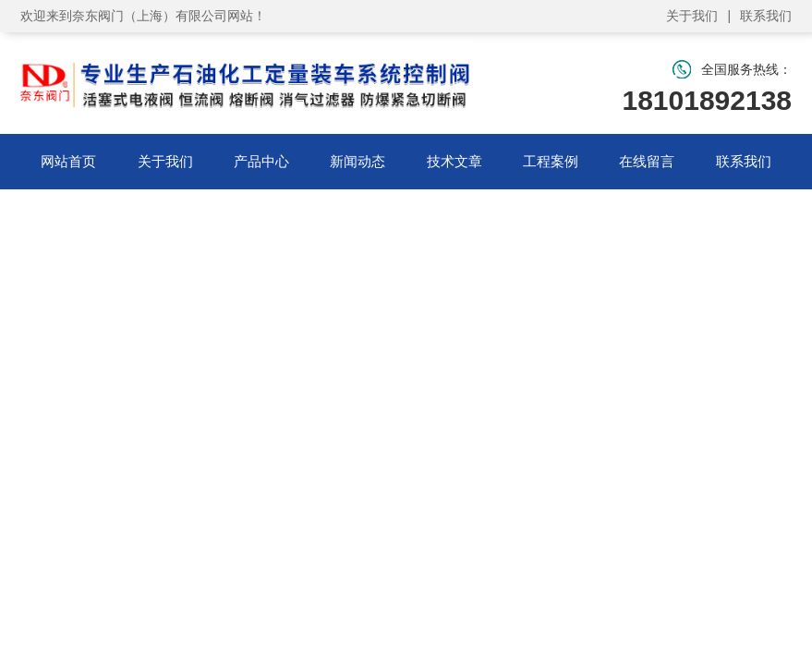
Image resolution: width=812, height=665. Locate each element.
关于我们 (692, 16)
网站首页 (68, 161)
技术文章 (454, 161)
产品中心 (261, 161)
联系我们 (766, 16)
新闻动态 (358, 161)
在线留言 (647, 161)
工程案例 (551, 161)
